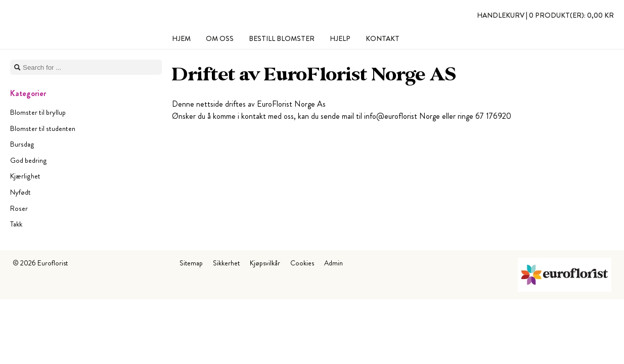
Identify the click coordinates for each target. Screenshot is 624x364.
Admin (333, 263)
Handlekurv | (545, 15)
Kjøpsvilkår (265, 263)
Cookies (302, 263)
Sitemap (191, 263)
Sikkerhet (226, 263)
